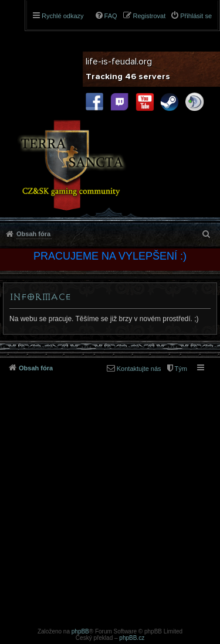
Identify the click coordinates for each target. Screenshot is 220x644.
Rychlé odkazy (63, 16)
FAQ (111, 16)
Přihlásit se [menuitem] (196, 16)
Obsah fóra (33, 234)
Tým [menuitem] (181, 369)
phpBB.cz (132, 638)
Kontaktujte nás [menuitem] (139, 369)
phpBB (80, 631)
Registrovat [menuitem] (150, 16)
